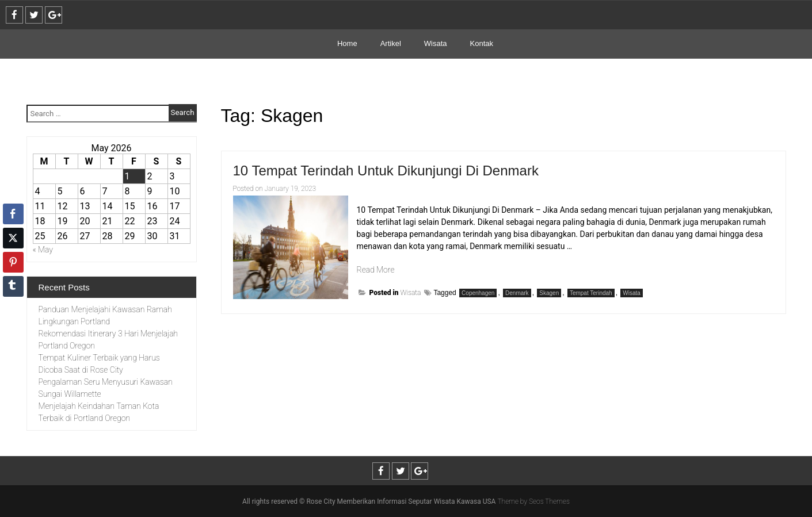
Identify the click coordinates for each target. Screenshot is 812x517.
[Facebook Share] (13, 214)
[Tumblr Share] (13, 286)
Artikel (391, 43)
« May (43, 250)
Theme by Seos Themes (533, 501)
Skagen (549, 293)
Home (347, 43)
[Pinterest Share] (13, 262)
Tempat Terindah (591, 293)
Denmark (517, 293)
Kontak (482, 43)
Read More (376, 270)
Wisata (436, 43)
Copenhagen (478, 293)
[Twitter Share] (13, 238)
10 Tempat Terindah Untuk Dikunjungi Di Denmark (386, 171)
